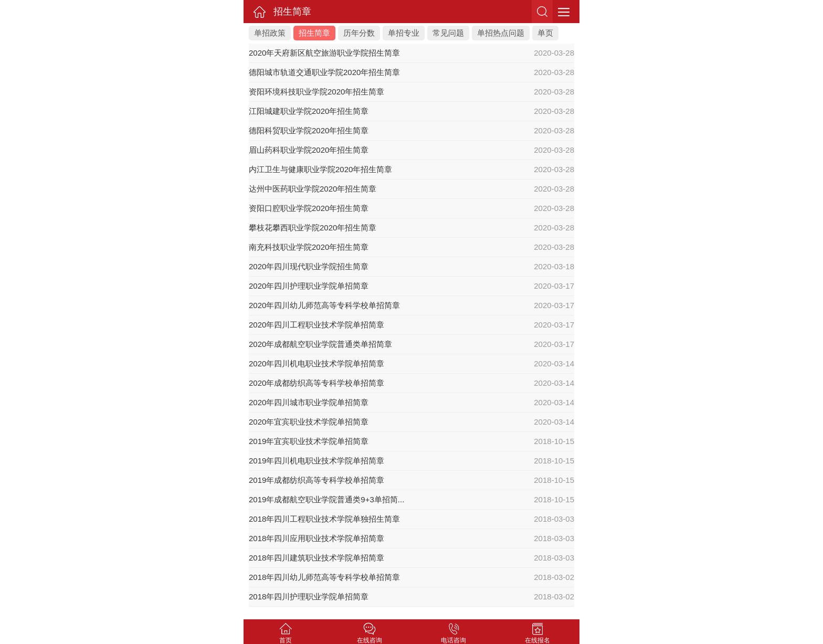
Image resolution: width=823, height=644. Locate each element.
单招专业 (404, 33)
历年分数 (359, 33)
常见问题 (448, 33)
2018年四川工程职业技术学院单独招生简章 (324, 519)
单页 (545, 33)
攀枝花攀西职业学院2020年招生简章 (313, 228)
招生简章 (314, 33)
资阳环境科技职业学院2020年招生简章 (316, 92)
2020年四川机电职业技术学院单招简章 (316, 363)
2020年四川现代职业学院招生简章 (309, 266)
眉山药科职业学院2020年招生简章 (309, 150)
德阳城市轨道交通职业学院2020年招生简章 (324, 72)
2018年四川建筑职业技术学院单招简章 (316, 558)
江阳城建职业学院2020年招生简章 (309, 111)
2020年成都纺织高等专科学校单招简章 (316, 383)
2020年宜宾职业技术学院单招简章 (309, 422)
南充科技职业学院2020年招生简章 (309, 247)
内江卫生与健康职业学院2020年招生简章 (320, 169)
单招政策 (270, 33)
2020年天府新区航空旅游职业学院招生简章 (324, 53)
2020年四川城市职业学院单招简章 (309, 402)
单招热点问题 (501, 33)
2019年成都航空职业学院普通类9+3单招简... (326, 499)
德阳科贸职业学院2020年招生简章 (309, 130)
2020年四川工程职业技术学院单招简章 (316, 325)
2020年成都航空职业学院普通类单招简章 (320, 344)
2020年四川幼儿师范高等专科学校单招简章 (324, 305)
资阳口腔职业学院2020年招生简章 (309, 208)
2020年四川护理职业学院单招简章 (309, 286)
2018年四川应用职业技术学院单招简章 (316, 538)
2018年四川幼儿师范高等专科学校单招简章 (324, 577)
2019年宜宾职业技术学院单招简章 (309, 441)
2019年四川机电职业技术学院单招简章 (316, 461)
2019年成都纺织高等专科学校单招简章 (316, 480)
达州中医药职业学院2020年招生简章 (313, 189)
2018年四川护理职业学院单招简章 (309, 597)
